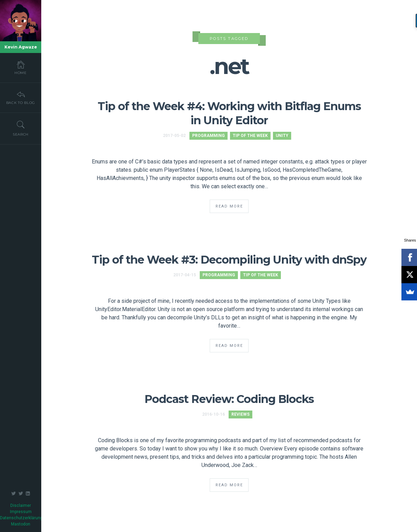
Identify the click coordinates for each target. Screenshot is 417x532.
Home (21, 67)
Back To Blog (21, 97)
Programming (208, 136)
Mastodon (21, 524)
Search (21, 128)
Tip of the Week (250, 136)
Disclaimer (21, 506)
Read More (229, 206)
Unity (282, 136)
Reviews (240, 414)
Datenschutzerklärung (21, 518)
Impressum (21, 512)
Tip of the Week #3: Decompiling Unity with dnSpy (229, 260)
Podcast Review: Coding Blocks (229, 399)
